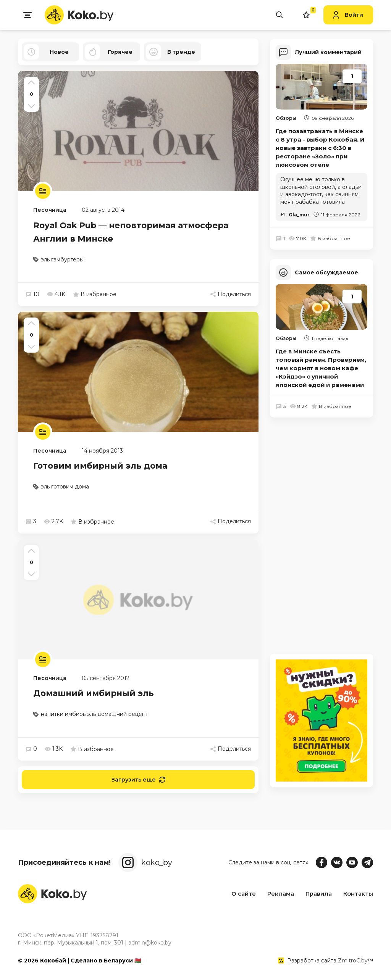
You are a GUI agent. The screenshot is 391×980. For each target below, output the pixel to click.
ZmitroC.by (353, 961)
